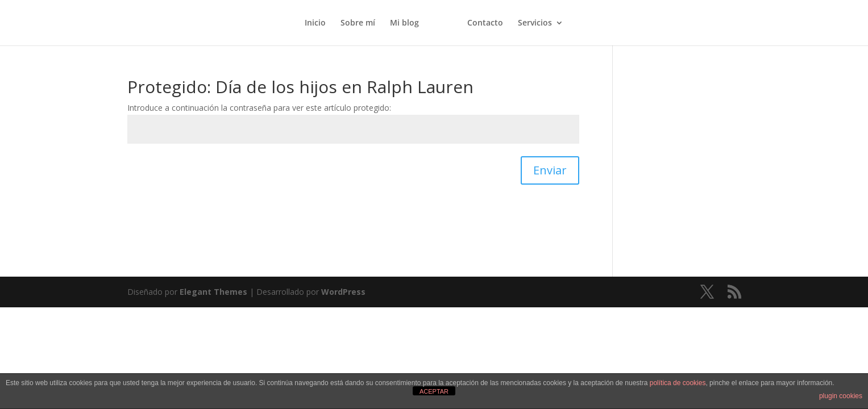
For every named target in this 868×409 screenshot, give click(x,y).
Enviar (550, 170)
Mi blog (404, 23)
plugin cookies (841, 396)
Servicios (535, 23)
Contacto (485, 23)
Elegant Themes (213, 292)
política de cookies (678, 383)
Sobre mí (358, 23)
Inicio (315, 23)
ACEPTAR (434, 391)
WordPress (343, 292)
